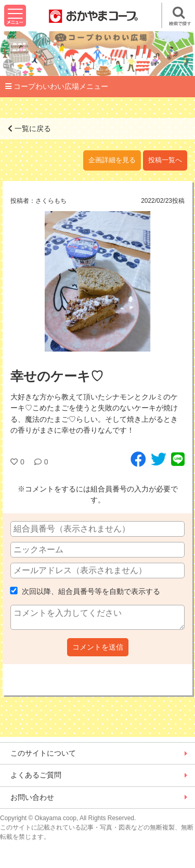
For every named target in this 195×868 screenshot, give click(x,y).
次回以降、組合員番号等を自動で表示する (85, 591)
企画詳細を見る (112, 160)
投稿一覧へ (165, 160)
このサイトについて (43, 753)
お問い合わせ (32, 797)
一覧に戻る (29, 128)
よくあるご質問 (36, 775)
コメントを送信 (98, 647)
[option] (97, 281)
